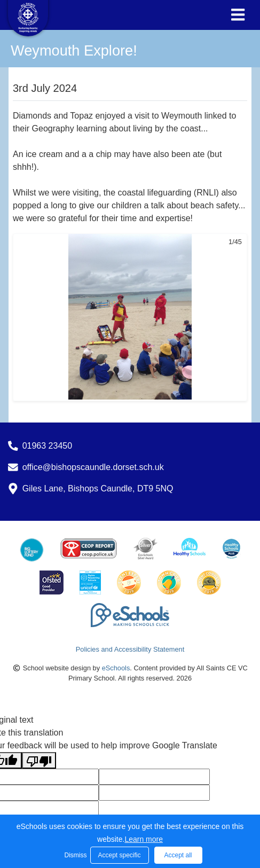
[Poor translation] (39, 760)
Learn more (144, 839)
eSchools (116, 668)
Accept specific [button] (119, 855)
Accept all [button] (178, 855)
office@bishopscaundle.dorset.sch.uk (93, 467)
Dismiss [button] (75, 855)
